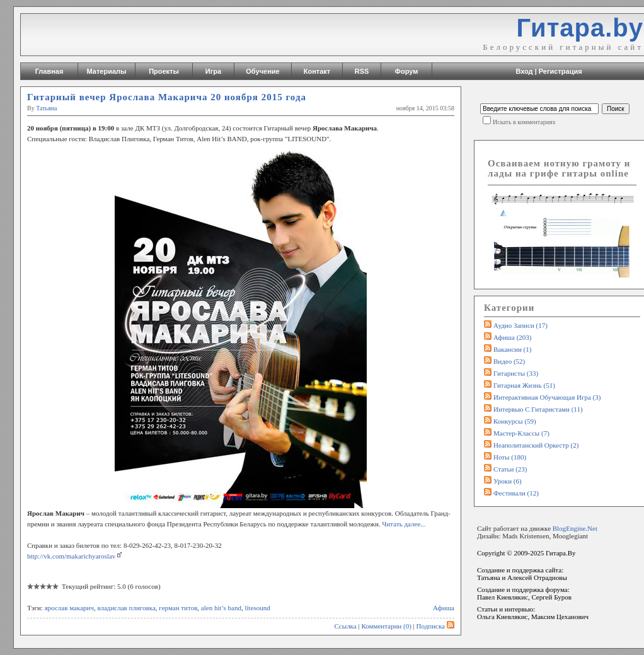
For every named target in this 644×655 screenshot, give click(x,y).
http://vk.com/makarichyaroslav (71, 556)
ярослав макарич (69, 608)
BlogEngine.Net (575, 528)
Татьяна (46, 108)
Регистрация (561, 71)
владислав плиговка (126, 608)
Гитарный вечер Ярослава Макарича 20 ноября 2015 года (167, 97)
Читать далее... (404, 524)
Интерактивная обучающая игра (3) (547, 397)
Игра (213, 71)
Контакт (317, 71)
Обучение (262, 71)
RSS (362, 71)
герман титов (178, 608)
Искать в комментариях (524, 122)
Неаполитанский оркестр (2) (536, 445)
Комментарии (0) (386, 626)
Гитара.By (561, 553)
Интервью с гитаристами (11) (538, 409)
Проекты (164, 71)
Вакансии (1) (512, 349)
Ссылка (345, 626)
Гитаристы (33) (516, 373)
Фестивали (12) (516, 493)
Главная (49, 71)
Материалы (107, 71)
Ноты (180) (510, 457)
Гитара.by (580, 28)
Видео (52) (509, 361)
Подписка (435, 626)
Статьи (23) (510, 469)
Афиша (444, 608)
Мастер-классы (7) (521, 433)
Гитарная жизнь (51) (524, 385)
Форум (407, 71)
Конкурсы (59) (515, 421)
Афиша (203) (512, 337)
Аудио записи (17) (520, 325)
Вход (524, 71)
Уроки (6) (508, 481)
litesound (258, 608)
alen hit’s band (221, 608)
